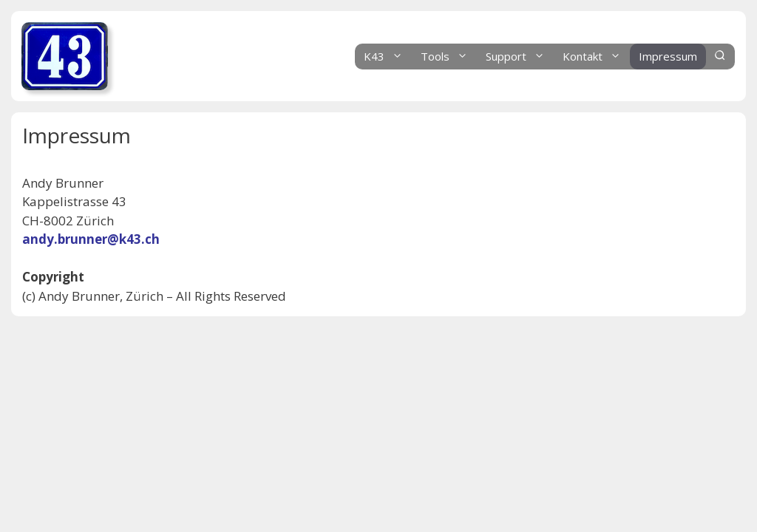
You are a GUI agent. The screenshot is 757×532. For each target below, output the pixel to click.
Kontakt (596, 57)
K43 (388, 57)
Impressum (668, 56)
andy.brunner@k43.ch (91, 239)
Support (520, 57)
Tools (449, 57)
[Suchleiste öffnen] (720, 57)
